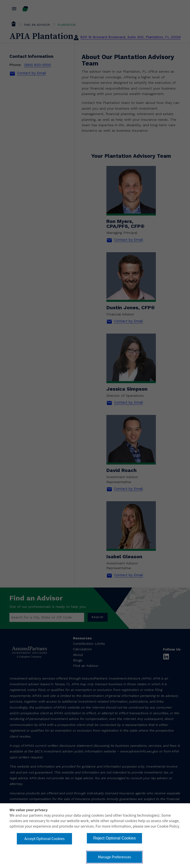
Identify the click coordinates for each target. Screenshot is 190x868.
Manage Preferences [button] (115, 857)
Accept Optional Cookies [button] (45, 839)
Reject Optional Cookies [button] (115, 838)
